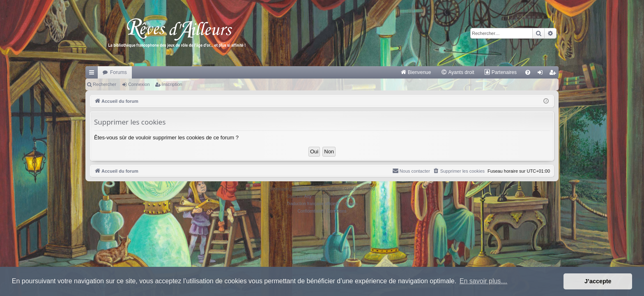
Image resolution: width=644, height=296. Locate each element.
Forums (118, 72)
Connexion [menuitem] (542, 74)
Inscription (172, 84)
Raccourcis (93, 74)
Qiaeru (351, 204)
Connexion (139, 84)
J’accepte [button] (598, 281)
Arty (308, 196)
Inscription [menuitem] (554, 74)
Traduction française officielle (313, 204)
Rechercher (105, 84)
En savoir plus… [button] (484, 281)
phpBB (303, 189)
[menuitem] (416, 72)
